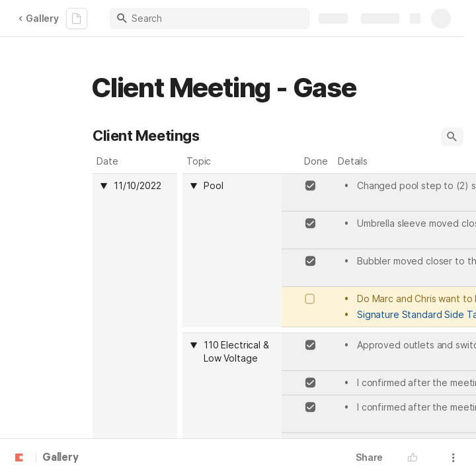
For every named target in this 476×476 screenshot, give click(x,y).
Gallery (38, 18)
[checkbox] (310, 186)
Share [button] (369, 457)
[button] (452, 137)
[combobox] (239, 186)
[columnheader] (232, 250)
